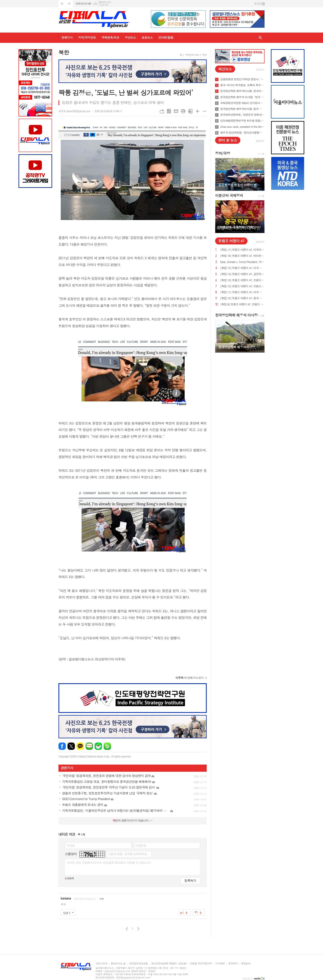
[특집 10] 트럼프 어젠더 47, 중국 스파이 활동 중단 (242, 298)
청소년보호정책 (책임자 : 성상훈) (169, 964)
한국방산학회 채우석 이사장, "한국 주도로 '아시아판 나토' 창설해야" (242, 97)
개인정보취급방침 (138, 964)
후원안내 (246, 964)
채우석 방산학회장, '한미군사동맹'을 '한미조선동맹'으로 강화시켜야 (242, 133)
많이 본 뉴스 (228, 140)
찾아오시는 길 (118, 964)
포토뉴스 (147, 37)
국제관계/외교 (110, 37)
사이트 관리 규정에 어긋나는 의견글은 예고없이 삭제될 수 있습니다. (109, 863)
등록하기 (190, 880)
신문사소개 (101, 964)
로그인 (257, 3)
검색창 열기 (260, 38)
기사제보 (220, 964)
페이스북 (62, 746)
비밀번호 (141, 845)
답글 (67, 913)
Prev (220, 174)
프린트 (183, 111)
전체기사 (67, 37)
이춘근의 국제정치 (229, 195)
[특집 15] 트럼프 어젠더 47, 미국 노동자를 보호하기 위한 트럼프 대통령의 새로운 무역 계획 (242, 268)
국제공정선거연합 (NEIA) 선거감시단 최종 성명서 (242, 103)
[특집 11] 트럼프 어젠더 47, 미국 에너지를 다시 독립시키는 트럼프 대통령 (242, 292)
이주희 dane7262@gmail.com (74, 111)
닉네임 (71, 845)
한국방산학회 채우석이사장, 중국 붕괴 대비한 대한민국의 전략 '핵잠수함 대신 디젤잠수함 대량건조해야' (242, 109)
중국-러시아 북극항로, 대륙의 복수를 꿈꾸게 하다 (242, 85)
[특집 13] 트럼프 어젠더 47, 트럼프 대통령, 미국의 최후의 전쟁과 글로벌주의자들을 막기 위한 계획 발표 (242, 280)
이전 (127, 929)
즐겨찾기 (69, 4)
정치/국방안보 (87, 37)
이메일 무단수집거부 (201, 964)
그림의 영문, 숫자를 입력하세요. (128, 854)
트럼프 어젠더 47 (231, 241)
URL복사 (162, 111)
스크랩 (190, 111)
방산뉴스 (130, 37)
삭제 (101, 899)
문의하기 (233, 964)
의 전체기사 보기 (190, 678)
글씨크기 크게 (197, 111)
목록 (169, 111)
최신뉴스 (225, 69)
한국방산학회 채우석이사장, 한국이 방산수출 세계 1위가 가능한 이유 (242, 91)
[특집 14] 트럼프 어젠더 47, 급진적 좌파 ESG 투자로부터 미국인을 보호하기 (242, 274)
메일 (176, 111)
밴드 (107, 746)
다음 (138, 929)
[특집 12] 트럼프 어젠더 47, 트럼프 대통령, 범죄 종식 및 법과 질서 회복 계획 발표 (242, 286)
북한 (204, 55)
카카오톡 (80, 746)
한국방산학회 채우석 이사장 (236, 315)
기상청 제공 (103, 5)
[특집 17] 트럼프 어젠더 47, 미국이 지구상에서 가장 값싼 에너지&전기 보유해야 (242, 250)
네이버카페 (98, 746)
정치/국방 (222, 153)
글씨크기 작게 (205, 111)
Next (259, 174)
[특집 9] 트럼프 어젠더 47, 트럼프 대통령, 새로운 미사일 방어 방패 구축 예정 (242, 304)
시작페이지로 (62, 4)
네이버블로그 (89, 746)
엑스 (71, 746)
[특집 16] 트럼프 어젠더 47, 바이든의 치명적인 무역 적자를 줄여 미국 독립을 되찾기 (242, 256)
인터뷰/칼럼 (166, 37)
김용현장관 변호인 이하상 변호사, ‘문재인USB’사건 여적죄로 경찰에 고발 (242, 79)
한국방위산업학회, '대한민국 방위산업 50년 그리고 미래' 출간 (242, 115)
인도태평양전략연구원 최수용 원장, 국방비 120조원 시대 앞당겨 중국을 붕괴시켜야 (242, 121)
